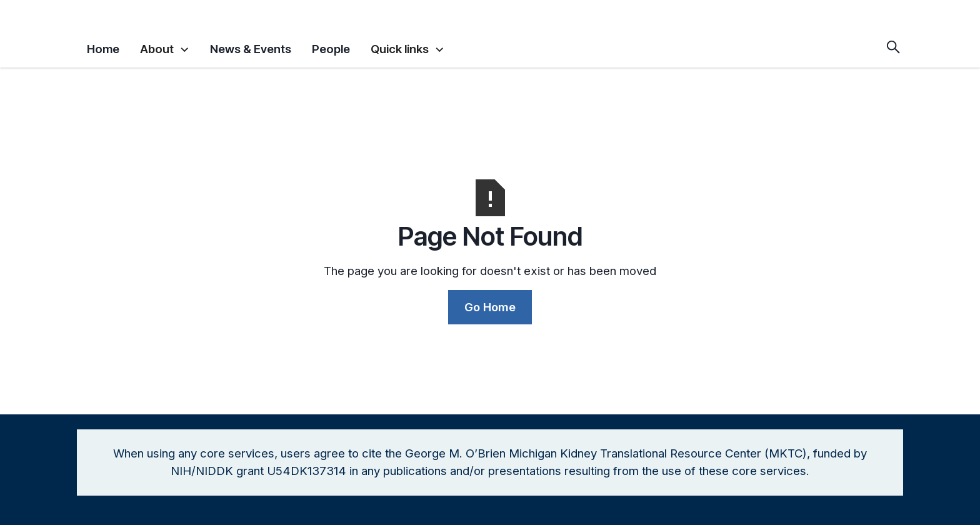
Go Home (490, 307)
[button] (165, 47)
